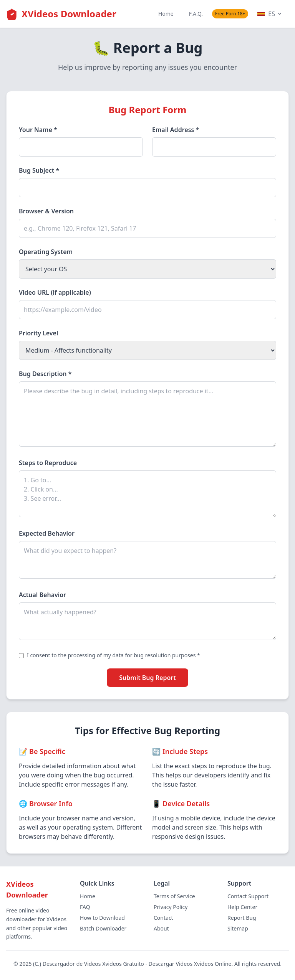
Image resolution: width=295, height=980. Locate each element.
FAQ (85, 907)
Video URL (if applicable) (55, 292)
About (161, 928)
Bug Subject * (39, 170)
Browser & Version (46, 211)
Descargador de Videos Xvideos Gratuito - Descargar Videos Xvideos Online (137, 964)
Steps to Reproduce (48, 463)
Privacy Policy (171, 907)
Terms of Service (174, 896)
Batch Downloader (103, 928)
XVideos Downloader (69, 14)
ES (270, 14)
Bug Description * (45, 374)
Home (166, 14)
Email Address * (176, 130)
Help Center (242, 907)
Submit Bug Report (147, 678)
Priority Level (39, 333)
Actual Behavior (42, 595)
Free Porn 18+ (230, 14)
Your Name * (38, 130)
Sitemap (238, 928)
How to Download (102, 918)
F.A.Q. (196, 14)
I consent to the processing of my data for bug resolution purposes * (114, 655)
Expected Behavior (47, 533)
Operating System (46, 252)
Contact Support (248, 896)
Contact (163, 918)
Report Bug (242, 918)
